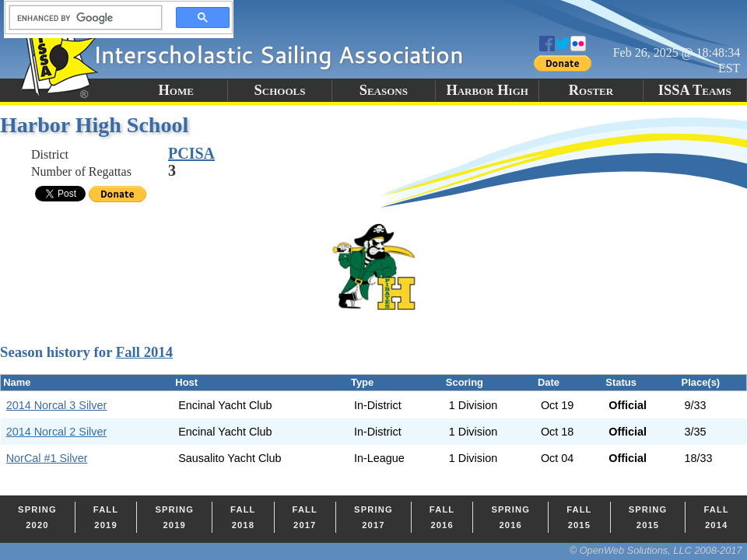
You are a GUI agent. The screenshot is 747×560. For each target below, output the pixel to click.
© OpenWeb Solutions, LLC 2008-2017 (656, 550)
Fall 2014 (144, 352)
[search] (81, 18)
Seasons (384, 90)
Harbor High (487, 90)
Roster (591, 90)
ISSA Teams (695, 90)
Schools (280, 90)
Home (175, 90)
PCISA (191, 153)
